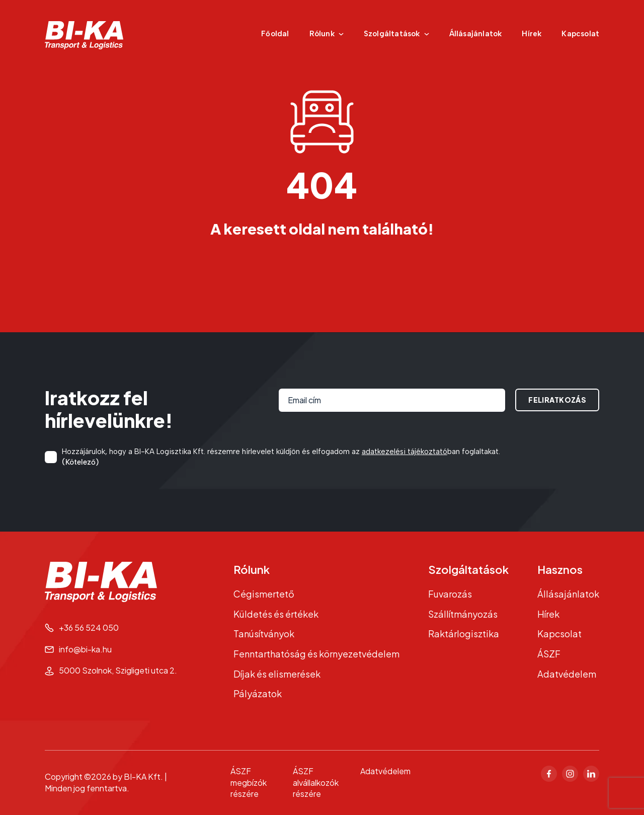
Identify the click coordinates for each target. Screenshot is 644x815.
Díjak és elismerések (277, 674)
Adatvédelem (567, 674)
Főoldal (275, 34)
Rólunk (252, 569)
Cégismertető (264, 594)
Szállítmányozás (463, 614)
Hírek (532, 34)
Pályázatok (258, 693)
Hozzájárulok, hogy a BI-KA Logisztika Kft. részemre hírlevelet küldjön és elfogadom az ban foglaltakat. (281, 458)
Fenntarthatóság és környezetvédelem (316, 654)
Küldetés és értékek (276, 614)
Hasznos (560, 569)
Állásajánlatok (476, 34)
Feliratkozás (557, 400)
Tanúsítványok (264, 634)
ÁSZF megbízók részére (249, 783)
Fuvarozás (450, 594)
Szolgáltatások (468, 569)
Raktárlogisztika (464, 634)
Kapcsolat (580, 34)
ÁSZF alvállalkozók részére (316, 783)
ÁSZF (549, 654)
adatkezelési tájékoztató (405, 452)
